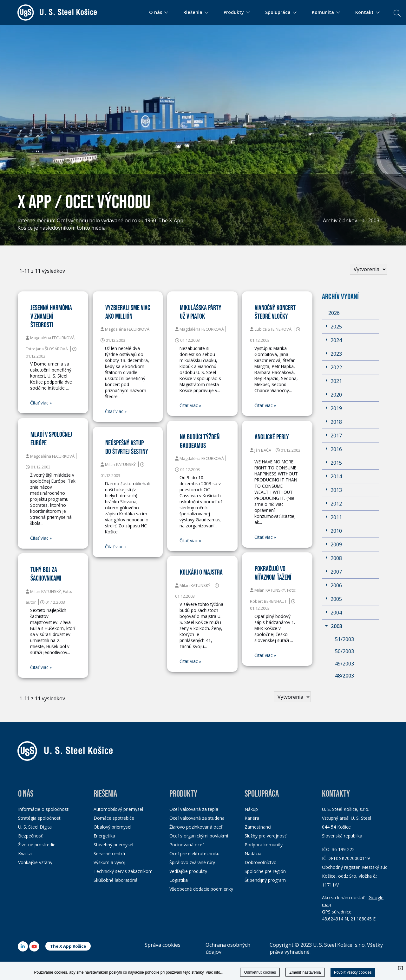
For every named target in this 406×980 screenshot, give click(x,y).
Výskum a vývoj (109, 862)
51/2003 (344, 639)
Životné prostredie (37, 845)
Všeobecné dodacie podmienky (201, 889)
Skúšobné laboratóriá (115, 880)
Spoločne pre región (265, 871)
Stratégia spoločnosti (40, 818)
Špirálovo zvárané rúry (192, 862)
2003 (374, 220)
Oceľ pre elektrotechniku (194, 853)
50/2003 (344, 651)
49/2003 (344, 664)
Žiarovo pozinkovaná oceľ (196, 827)
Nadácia (253, 853)
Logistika (179, 880)
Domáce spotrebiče (114, 818)
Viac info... (214, 972)
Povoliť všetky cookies (353, 972)
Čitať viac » (41, 403)
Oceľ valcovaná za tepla (194, 809)
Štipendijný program (265, 880)
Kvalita (25, 853)
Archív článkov (340, 220)
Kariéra (252, 818)
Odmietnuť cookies (260, 972)
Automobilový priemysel (118, 809)
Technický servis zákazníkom (123, 871)
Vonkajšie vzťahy (35, 862)
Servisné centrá (109, 853)
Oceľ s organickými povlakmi (199, 836)
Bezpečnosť (30, 836)
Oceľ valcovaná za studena (197, 818)
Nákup (251, 809)
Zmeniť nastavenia (305, 972)
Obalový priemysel (112, 827)
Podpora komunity (264, 845)
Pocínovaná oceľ (187, 845)
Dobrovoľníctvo (261, 862)
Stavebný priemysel (113, 845)
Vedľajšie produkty (188, 871)
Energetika (104, 836)
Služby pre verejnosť (265, 836)
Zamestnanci (258, 827)
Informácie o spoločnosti (44, 809)
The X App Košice (68, 946)
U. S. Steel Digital (35, 827)
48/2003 (344, 676)
